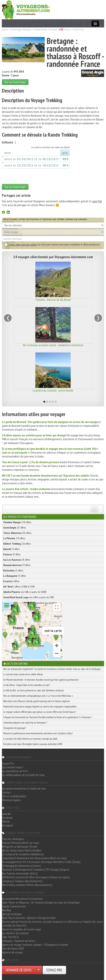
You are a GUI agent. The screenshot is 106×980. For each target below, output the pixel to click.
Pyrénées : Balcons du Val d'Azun (53, 300)
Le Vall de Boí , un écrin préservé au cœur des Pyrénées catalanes (34, 690)
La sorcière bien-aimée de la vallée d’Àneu (23, 674)
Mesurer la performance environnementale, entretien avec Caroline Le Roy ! (38, 733)
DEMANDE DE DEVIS (19, 970)
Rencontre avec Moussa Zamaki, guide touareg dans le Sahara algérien (36, 701)
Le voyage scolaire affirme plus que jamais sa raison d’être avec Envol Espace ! (40, 712)
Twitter (6, 821)
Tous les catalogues (13, 839)
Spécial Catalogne (12, 914)
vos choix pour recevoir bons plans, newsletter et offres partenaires (52, 244)
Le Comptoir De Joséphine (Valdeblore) (23, 854)
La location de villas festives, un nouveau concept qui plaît (30, 739)
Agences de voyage (12, 952)
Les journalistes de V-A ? (15, 771)
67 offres (12, 554)
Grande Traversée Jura (14, 906)
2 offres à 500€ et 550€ (19, 587)
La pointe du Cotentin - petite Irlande (53, 390)
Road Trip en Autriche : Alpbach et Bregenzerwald (29, 918)
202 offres (17, 533)
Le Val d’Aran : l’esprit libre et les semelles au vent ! (27, 685)
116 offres (17, 544)
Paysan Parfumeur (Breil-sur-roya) (21, 843)
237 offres (15, 528)
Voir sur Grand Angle (15, 82)
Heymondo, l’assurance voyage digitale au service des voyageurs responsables (40, 706)
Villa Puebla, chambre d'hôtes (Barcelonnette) (27, 885)
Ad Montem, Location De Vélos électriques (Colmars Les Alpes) (36, 877)
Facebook (7, 818)
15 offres (13, 570)
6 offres (11, 581)
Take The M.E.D (10, 937)
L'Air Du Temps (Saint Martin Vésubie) (22, 850)
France (67, 29)
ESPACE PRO (54, 970)
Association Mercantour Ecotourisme (22, 899)
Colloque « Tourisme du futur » (19, 941)
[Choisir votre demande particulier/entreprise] (39, 970)
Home (5, 29)
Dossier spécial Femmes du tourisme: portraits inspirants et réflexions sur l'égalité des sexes (52, 922)
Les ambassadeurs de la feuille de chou (23, 775)
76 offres (11, 549)
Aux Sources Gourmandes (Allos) (20, 873)
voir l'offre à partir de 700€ (29, 597)
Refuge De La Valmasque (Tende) (20, 846)
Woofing (6, 910)
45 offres (17, 560)
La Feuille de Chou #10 (14, 925)
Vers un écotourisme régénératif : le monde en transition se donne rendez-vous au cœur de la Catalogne (52, 669)
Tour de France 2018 (13, 948)
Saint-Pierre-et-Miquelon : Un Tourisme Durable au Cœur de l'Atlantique (41, 902)
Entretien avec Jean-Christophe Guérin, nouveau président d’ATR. (33, 744)
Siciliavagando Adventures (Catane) (21, 866)
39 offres (17, 565)
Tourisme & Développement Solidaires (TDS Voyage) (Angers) (36, 869)
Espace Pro (8, 763)
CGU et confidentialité (14, 796)
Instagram (7, 825)
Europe (53, 29)
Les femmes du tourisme (15, 933)
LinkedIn (6, 814)
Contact (6, 792)
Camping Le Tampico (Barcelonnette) (22, 881)
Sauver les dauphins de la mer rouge (21, 929)
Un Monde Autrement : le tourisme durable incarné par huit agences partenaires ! (41, 680)
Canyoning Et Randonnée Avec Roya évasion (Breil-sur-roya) (34, 858)
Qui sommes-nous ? (13, 767)
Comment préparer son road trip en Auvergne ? (25, 723)
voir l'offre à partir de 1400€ (25, 592)
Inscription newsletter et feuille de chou (24, 788)
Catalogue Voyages (21, 29)
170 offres (14, 538)
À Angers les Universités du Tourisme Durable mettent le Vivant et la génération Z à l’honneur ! (48, 717)
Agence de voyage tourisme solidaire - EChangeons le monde (35, 945)
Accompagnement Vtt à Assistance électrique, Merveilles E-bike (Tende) (41, 862)
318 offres (17, 522)
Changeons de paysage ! (15, 728)
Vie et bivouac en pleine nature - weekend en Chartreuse (53, 345)
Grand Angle (41, 29)
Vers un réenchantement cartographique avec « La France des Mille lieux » (38, 696)
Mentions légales (11, 800)
